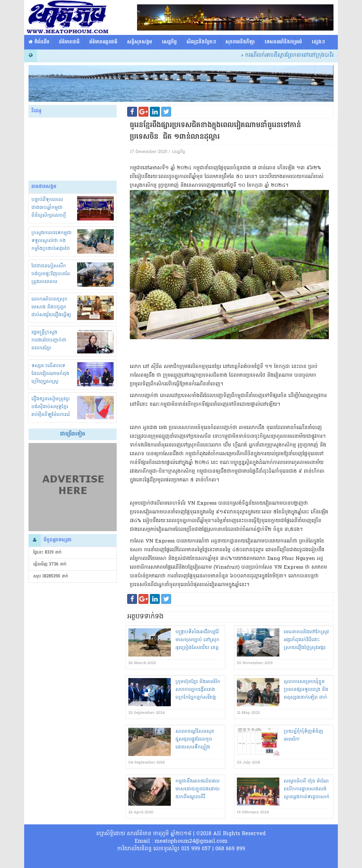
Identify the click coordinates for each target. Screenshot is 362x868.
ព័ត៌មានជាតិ (69, 42)
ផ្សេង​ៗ (318, 42)
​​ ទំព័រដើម (39, 42)
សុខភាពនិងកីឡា (240, 42)
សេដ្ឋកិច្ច (169, 42)
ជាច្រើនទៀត (73, 434)
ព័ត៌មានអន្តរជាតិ (103, 42)
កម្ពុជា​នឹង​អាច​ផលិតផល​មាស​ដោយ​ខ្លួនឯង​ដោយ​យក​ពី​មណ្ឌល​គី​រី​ (198, 789)
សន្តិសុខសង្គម (140, 42)
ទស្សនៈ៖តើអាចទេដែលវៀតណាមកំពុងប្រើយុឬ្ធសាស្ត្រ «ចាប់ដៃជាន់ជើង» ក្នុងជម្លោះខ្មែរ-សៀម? (52, 382)
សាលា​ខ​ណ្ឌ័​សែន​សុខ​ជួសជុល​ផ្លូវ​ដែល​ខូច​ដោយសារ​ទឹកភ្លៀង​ (195, 739)
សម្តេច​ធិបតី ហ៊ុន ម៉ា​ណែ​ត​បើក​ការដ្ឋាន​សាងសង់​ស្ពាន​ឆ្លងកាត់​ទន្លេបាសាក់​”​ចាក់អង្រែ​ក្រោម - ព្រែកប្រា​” (307, 797)
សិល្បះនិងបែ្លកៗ (201, 42)
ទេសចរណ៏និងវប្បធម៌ (283, 42)
